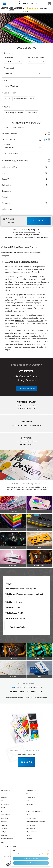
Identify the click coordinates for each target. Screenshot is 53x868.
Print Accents (5, 804)
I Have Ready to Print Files (14, 113)
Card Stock (4, 794)
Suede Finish (24, 692)
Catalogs (3, 832)
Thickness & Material (33, 794)
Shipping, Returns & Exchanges (36, 822)
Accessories (30, 804)
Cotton (34, 692)
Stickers (3, 842)
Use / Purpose (31, 797)
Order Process (35, 253)
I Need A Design (32, 113)
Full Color (8, 99)
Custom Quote (31, 829)
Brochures (4, 835)
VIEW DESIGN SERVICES (27, 389)
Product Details (23, 253)
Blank (32, 99)
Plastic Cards (4, 818)
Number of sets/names (36, 57)
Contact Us (30, 835)
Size (2, 801)
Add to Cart (39, 221)
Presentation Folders (7, 839)
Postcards (4, 822)
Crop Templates (26, 230)
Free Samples (31, 825)
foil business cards (36, 321)
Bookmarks (4, 825)
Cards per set (9, 57)
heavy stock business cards (25, 333)
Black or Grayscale (21, 99)
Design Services (31, 818)
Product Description (8, 253)
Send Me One (26, 762)
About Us (29, 839)
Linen (41, 692)
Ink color (7, 144)
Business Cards (5, 815)
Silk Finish (14, 692)
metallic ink (19, 321)
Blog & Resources (32, 832)
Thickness (4, 797)
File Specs (5, 256)
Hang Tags (4, 829)
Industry (3, 808)
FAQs (28, 815)
